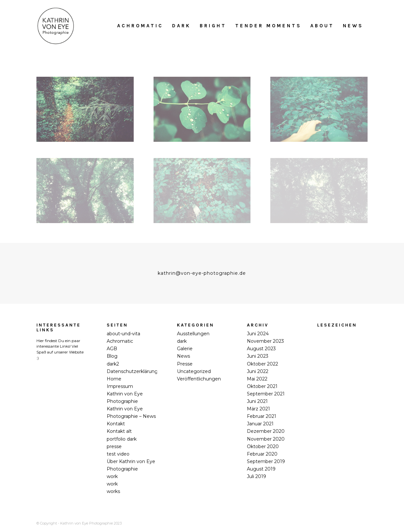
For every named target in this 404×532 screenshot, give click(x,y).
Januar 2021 (260, 424)
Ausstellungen (193, 334)
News (183, 356)
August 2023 (261, 349)
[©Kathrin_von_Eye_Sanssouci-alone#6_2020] (319, 191)
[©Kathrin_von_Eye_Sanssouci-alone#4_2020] (85, 191)
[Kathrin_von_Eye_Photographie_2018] (56, 26)
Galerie (185, 349)
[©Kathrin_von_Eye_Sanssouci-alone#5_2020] (202, 191)
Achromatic (120, 341)
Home (114, 379)
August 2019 (261, 469)
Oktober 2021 (262, 386)
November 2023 (265, 341)
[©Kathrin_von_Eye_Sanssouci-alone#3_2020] (319, 109)
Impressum (120, 386)
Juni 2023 (258, 356)
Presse (185, 364)
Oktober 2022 (263, 364)
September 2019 (266, 461)
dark (182, 341)
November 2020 (266, 439)
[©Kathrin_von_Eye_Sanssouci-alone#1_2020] (85, 109)
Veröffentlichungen (199, 379)
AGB (112, 349)
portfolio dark (122, 439)
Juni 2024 (258, 334)
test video (118, 454)
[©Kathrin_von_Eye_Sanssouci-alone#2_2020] (202, 109)
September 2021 (266, 394)
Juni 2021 (257, 401)
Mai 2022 (257, 379)
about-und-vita (123, 334)
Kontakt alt (119, 431)
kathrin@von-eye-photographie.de (202, 273)
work (112, 476)
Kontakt (116, 424)
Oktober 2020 (263, 446)
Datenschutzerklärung (132, 371)
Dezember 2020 (266, 431)
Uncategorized (194, 371)
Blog (112, 356)
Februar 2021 (262, 416)
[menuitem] (140, 26)
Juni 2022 (258, 371)
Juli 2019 (256, 476)
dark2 (113, 364)
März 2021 (258, 409)
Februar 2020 (262, 454)
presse (114, 446)
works (113, 491)
